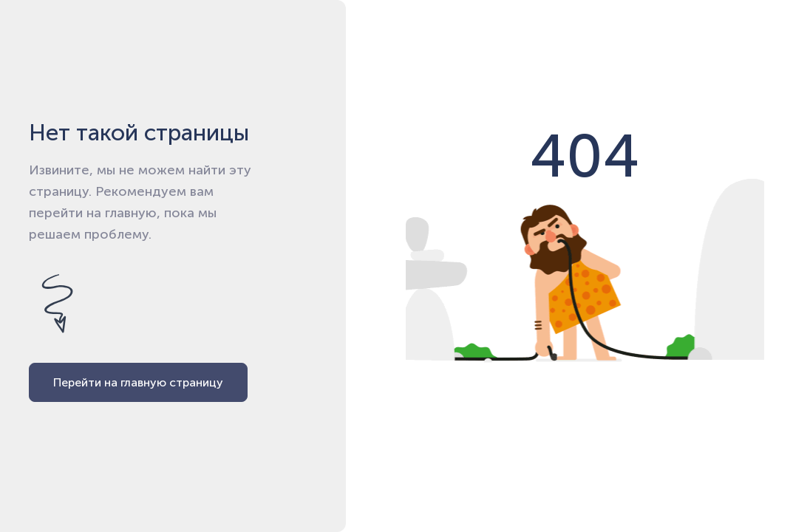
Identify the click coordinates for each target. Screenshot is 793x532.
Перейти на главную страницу (138, 382)
